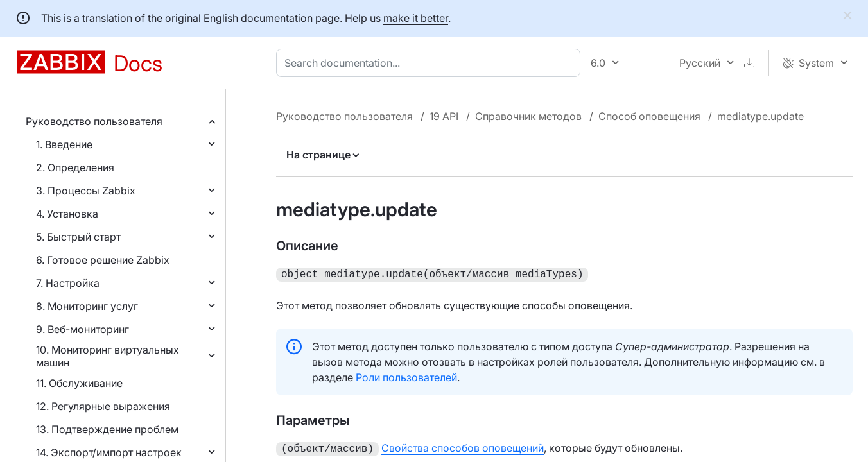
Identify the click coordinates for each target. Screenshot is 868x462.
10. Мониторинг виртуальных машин (108, 356)
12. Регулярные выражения (103, 406)
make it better (416, 18)
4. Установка (67, 214)
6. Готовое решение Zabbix (103, 260)
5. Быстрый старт (78, 237)
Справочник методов (528, 116)
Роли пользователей (406, 376)
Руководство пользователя (94, 121)
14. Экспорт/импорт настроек (109, 452)
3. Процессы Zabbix (86, 191)
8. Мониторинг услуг (87, 306)
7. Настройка (68, 283)
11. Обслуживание (79, 383)
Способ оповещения (649, 116)
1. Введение (64, 144)
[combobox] (431, 63)
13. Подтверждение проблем (107, 429)
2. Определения (75, 167)
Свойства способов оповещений (463, 447)
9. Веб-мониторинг (82, 329)
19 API (444, 116)
